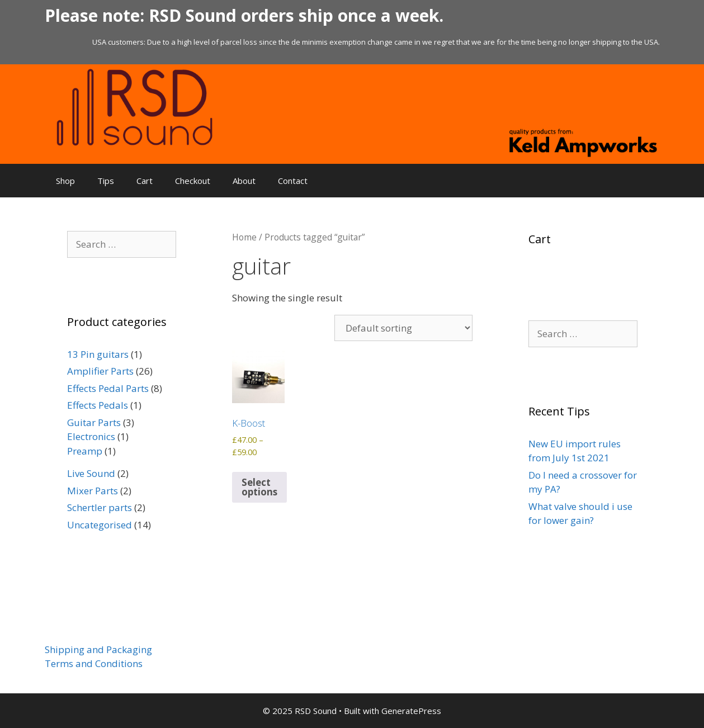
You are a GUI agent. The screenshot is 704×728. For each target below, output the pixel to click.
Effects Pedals (98, 405)
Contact (293, 181)
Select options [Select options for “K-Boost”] (259, 487)
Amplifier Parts (100, 371)
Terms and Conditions (94, 663)
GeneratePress (411, 711)
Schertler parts (100, 507)
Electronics (91, 436)
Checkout (193, 181)
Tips (106, 181)
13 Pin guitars (98, 354)
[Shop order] (403, 328)
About (244, 181)
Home (244, 237)
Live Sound (91, 473)
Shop (65, 181)
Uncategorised (100, 525)
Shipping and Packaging (98, 649)
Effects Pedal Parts (108, 388)
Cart (145, 181)
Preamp (85, 451)
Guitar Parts (94, 422)
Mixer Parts (93, 491)
